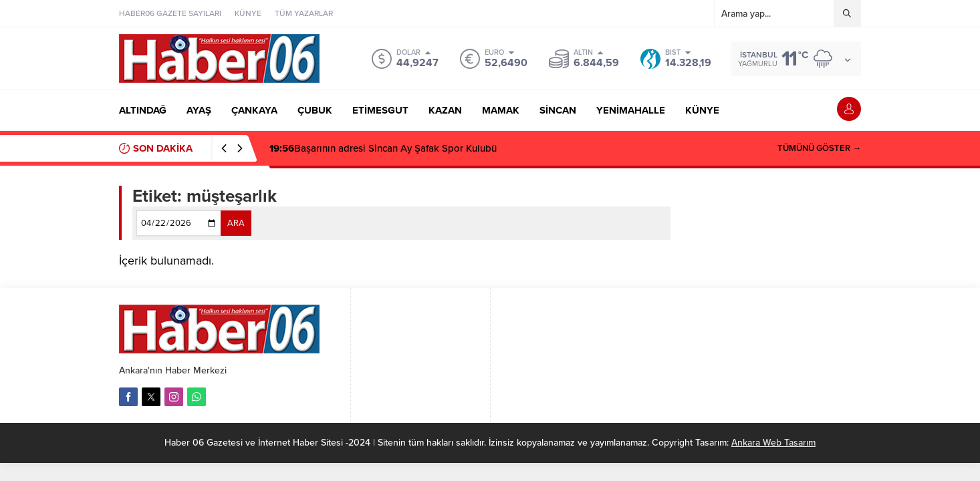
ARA (236, 223)
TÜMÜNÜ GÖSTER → (819, 148)
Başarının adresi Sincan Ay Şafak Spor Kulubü (383, 148)
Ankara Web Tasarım (773, 443)
